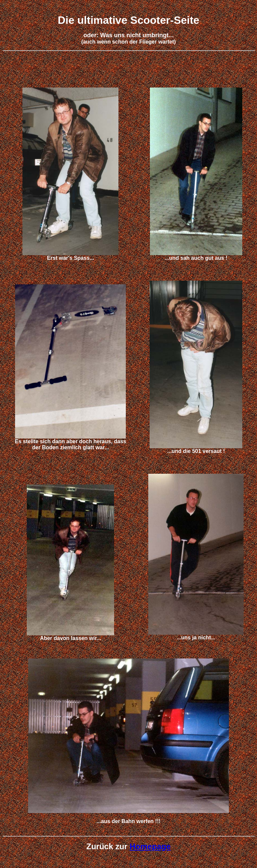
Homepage (150, 846)
